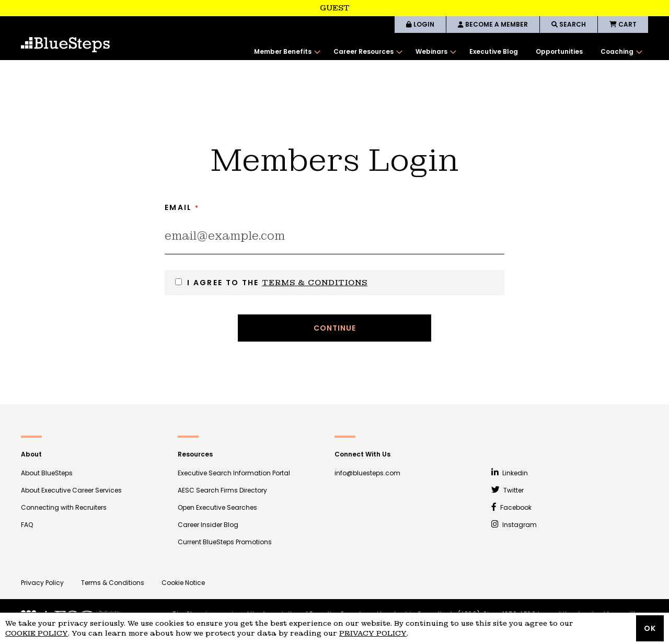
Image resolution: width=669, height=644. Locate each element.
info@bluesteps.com (367, 473)
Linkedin (510, 473)
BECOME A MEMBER (493, 24)
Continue (335, 328)
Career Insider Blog (208, 525)
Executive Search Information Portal (234, 473)
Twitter (507, 490)
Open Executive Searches (217, 507)
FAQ (27, 525)
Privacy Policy (42, 583)
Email (178, 207)
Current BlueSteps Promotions (225, 542)
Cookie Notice (183, 583)
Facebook (511, 507)
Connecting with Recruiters (64, 507)
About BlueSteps (47, 473)
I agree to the (277, 283)
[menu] (446, 52)
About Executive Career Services (71, 490)
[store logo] (65, 45)
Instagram (514, 525)
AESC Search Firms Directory (222, 490)
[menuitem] (285, 52)
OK (650, 628)
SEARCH (569, 24)
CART (623, 24)
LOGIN (420, 24)
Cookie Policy (37, 633)
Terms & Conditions (315, 283)
